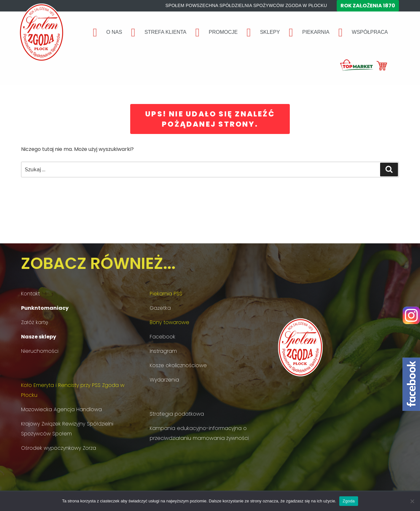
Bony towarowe (169, 322)
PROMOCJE (223, 32)
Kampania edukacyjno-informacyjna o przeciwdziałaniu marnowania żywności (199, 433)
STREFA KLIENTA (165, 32)
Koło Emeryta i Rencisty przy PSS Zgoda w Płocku (73, 390)
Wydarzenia (164, 380)
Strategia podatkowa (177, 414)
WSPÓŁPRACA (370, 32)
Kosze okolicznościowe (178, 365)
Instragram (163, 351)
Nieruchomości (40, 351)
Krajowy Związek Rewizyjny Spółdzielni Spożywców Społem (67, 429)
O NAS (114, 32)
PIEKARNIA (316, 32)
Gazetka (160, 308)
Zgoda (349, 501)
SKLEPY (270, 32)
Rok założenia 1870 (368, 6)
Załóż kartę (35, 322)
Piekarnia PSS (166, 294)
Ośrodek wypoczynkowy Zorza (59, 448)
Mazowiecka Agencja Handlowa (61, 409)
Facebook (162, 337)
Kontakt (30, 294)
